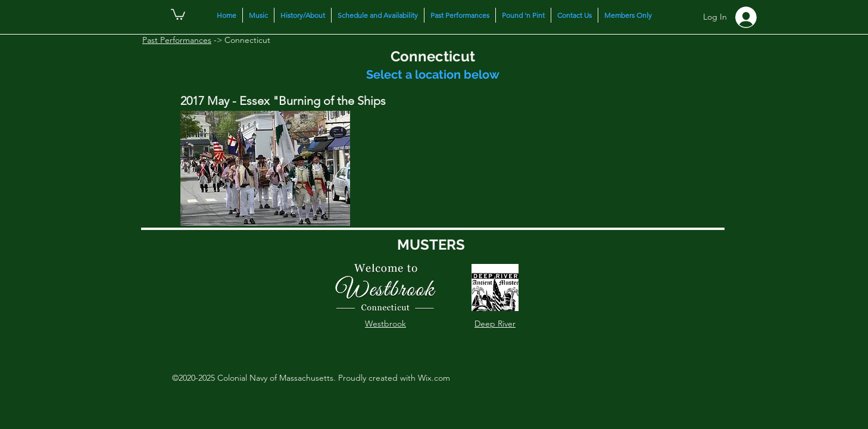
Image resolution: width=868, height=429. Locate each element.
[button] (178, 14)
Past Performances (177, 40)
